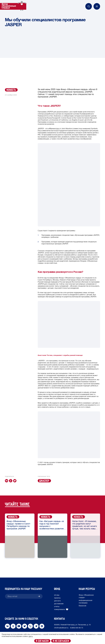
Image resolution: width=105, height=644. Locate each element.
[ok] (11, 481)
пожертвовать (61, 609)
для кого (57, 601)
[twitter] (15, 481)
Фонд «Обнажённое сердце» (86, 596)
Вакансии (82, 606)
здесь (31, 636)
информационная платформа (86, 602)
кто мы (57, 595)
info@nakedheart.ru (61, 628)
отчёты (57, 607)
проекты (57, 598)
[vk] (7, 481)
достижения (59, 604)
